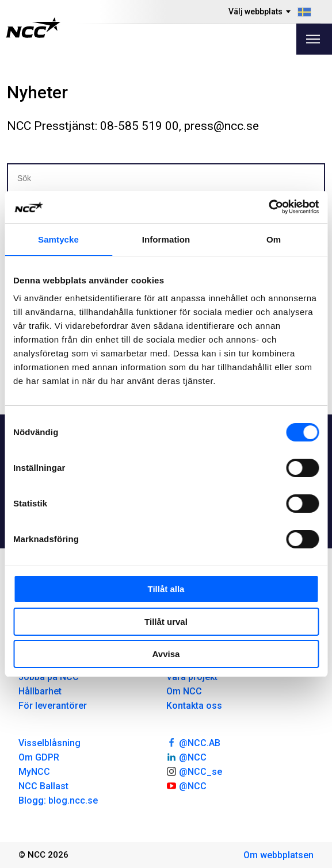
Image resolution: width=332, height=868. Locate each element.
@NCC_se (194, 771)
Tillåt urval (166, 622)
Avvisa (166, 654)
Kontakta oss (194, 706)
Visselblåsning (49, 743)
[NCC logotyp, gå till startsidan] (33, 28)
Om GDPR (39, 757)
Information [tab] (166, 239)
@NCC (187, 756)
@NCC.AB (194, 742)
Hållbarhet (40, 691)
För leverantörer (53, 706)
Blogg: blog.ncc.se (58, 800)
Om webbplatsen (278, 855)
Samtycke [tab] (58, 239)
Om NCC (184, 691)
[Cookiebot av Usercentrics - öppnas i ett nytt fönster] (268, 207)
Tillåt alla (166, 589)
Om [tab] (274, 239)
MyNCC (34, 772)
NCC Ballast (43, 786)
